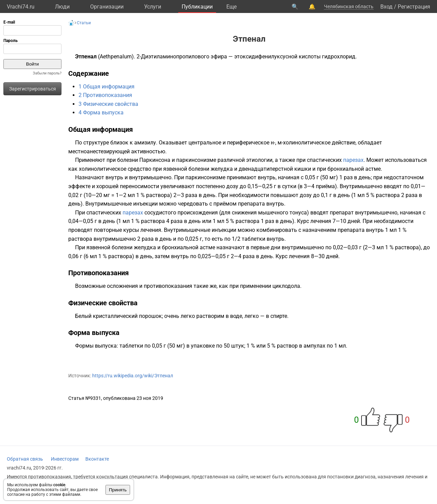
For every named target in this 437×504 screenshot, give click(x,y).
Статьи (84, 23)
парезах (353, 160)
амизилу (145, 143)
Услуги (153, 7)
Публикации (197, 7)
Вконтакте (97, 459)
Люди (62, 7)
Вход (386, 7)
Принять (118, 490)
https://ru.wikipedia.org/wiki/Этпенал (133, 376)
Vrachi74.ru (21, 7)
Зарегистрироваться (33, 89)
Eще (231, 7)
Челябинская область (349, 6)
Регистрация (414, 7)
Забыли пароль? (47, 73)
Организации (107, 7)
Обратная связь (25, 459)
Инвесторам (65, 459)
